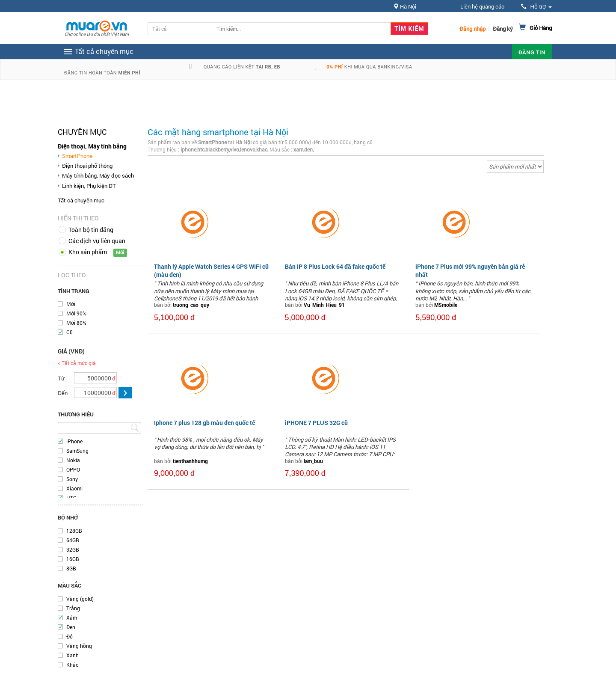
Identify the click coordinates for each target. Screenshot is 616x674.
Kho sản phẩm (88, 252)
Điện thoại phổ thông (87, 166)
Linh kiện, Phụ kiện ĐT (89, 186)
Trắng (73, 608)
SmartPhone (77, 156)
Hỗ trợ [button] (536, 7)
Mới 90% (76, 313)
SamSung (77, 451)
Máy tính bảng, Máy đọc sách (98, 175)
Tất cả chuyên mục (81, 200)
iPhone (74, 441)
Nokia (73, 460)
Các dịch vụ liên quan (97, 241)
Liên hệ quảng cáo (482, 6)
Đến (63, 393)
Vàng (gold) (80, 599)
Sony (72, 479)
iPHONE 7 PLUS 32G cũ (316, 423)
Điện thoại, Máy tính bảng (92, 146)
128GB (74, 531)
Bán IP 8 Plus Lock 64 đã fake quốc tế (335, 266)
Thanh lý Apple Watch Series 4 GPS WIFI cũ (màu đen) (211, 270)
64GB (73, 540)
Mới (71, 304)
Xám (72, 618)
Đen (71, 627)
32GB (73, 549)
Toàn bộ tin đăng (91, 230)
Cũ (70, 332)
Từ (61, 378)
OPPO (73, 469)
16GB (73, 559)
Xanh (73, 655)
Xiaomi (74, 488)
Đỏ (70, 636)
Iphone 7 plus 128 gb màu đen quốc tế (204, 423)
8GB (71, 568)
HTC (71, 498)
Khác (72, 665)
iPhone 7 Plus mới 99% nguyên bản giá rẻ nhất (470, 270)
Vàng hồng (79, 646)
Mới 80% (76, 323)
